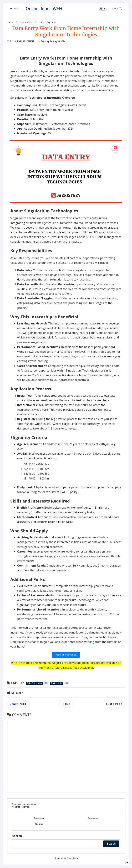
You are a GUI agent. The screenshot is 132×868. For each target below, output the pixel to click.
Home (10, 22)
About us (39, 824)
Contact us (93, 818)
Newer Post (18, 704)
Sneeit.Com (72, 858)
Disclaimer (87, 668)
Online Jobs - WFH (44, 9)
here (106, 400)
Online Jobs (26, 22)
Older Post (114, 704)
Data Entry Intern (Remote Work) (51, 110)
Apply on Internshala (66, 655)
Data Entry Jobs (48, 22)
